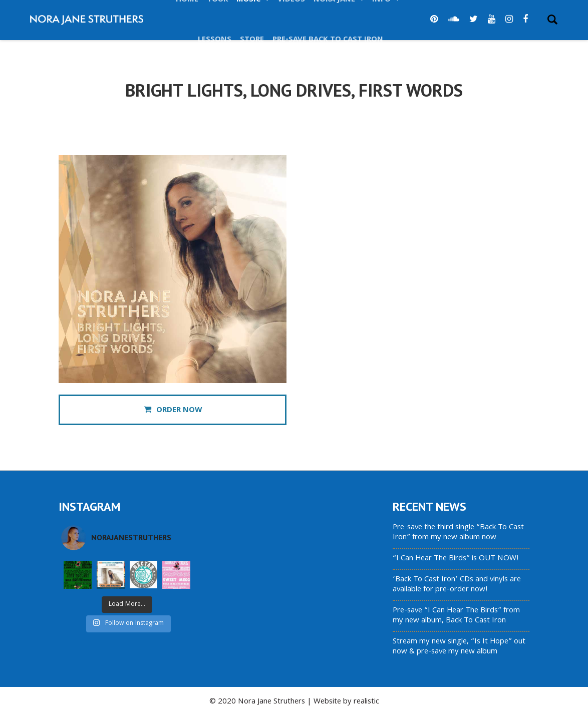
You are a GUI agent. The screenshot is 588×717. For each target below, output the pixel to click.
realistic (366, 702)
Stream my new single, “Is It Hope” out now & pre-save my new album (459, 647)
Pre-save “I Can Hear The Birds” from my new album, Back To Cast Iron (456, 616)
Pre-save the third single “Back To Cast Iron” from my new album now (458, 533)
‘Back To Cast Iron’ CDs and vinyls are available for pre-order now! (457, 585)
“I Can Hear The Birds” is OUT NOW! (456, 559)
